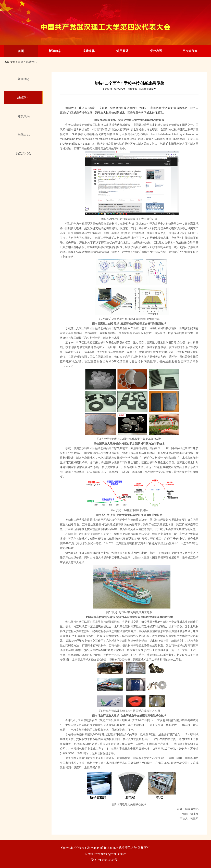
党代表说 (156, 51)
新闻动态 (55, 51)
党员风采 (122, 51)
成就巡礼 (89, 51)
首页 (21, 51)
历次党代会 (190, 51)
